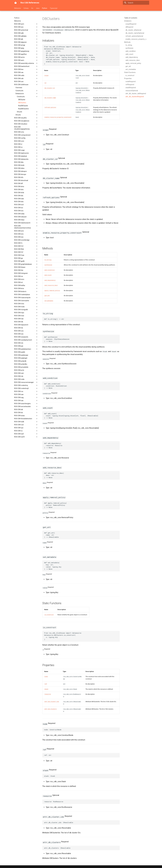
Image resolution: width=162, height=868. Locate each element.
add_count (48, 275)
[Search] (136, 3)
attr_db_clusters (51, 709)
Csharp (26, 8)
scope (46, 76)
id (45, 83)
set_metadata (49, 301)
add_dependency (50, 280)
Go (32, 8)
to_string (48, 260)
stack (46, 689)
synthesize (48, 265)
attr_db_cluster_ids (52, 702)
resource (48, 694)
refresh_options (50, 107)
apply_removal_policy (52, 291)
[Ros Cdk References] (16, 3)
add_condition (50, 270)
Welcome (17, 8)
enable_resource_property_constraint (58, 117)
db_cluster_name (50, 98)
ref (46, 684)
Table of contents (131, 18)
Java (38, 8)
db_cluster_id (50, 88)
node (46, 677)
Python (45, 8)
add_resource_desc (51, 285)
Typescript (54, 8)
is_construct (49, 615)
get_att (47, 296)
